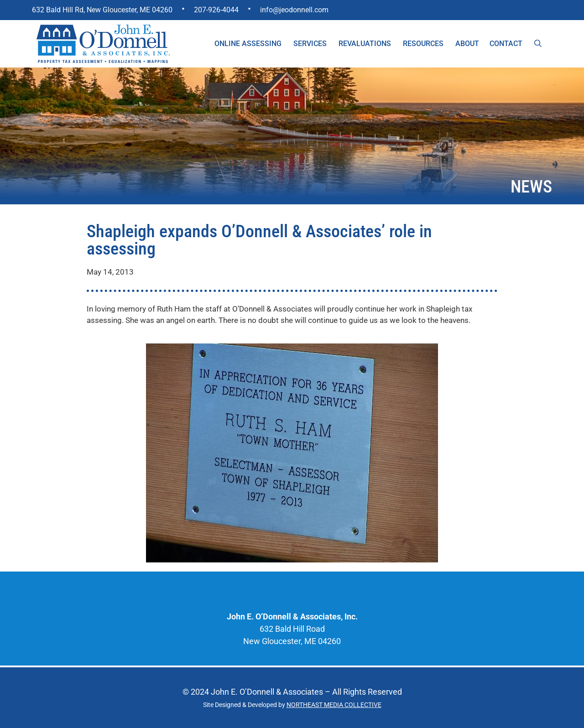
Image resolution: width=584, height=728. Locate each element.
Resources (423, 44)
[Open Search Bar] (538, 44)
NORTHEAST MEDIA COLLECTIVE (334, 705)
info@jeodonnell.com (294, 10)
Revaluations (365, 44)
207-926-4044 (216, 10)
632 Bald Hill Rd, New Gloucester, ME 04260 (102, 10)
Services (310, 44)
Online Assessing (248, 44)
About (467, 44)
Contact (506, 44)
